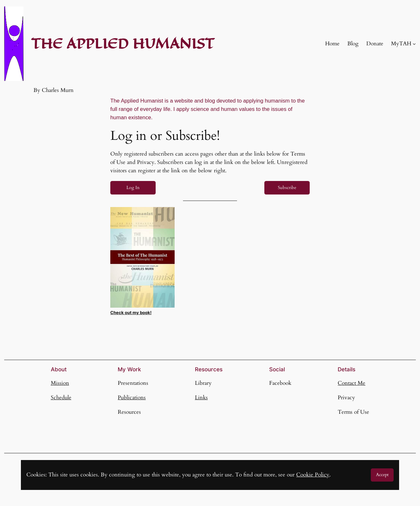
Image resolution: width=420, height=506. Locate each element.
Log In (133, 188)
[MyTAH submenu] (414, 44)
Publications (132, 398)
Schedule (61, 398)
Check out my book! (131, 313)
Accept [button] (382, 475)
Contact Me (352, 383)
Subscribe (287, 188)
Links (201, 398)
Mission (60, 383)
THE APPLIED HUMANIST (123, 44)
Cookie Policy (313, 475)
